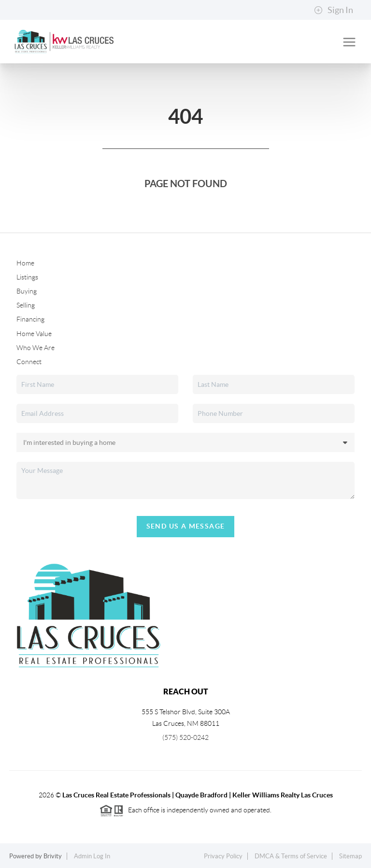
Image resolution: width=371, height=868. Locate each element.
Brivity (53, 856)
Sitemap (350, 856)
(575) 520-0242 (185, 737)
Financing (30, 319)
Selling (26, 305)
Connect (29, 362)
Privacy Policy (223, 856)
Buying (27, 291)
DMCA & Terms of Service (291, 856)
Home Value (34, 334)
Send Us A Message (186, 526)
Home (25, 263)
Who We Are (36, 348)
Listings (27, 277)
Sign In (334, 10)
